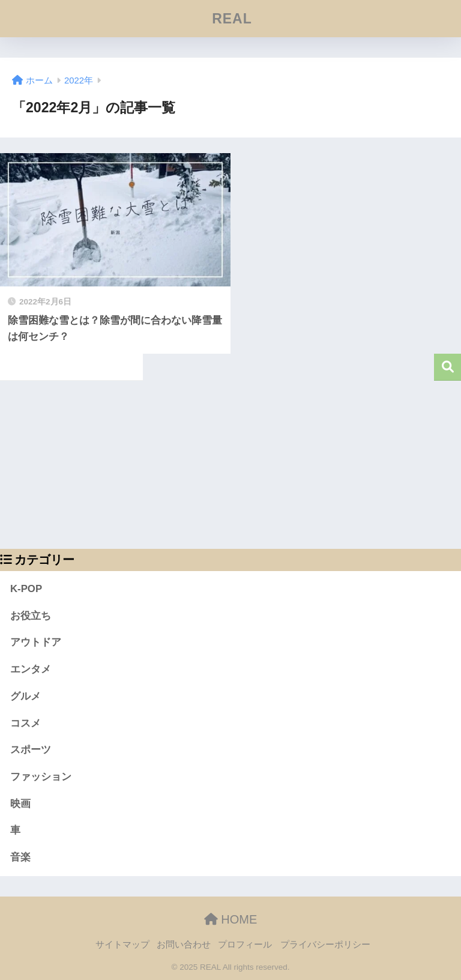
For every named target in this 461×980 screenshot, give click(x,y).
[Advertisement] (230, 465)
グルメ (26, 696)
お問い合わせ (184, 945)
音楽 (20, 857)
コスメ (26, 723)
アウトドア (36, 642)
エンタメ (31, 669)
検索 (447, 367)
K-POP (26, 589)
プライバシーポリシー (325, 945)
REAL (232, 19)
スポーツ (31, 750)
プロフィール (245, 945)
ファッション (41, 777)
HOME (231, 919)
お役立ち (31, 616)
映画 (20, 804)
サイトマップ (122, 945)
